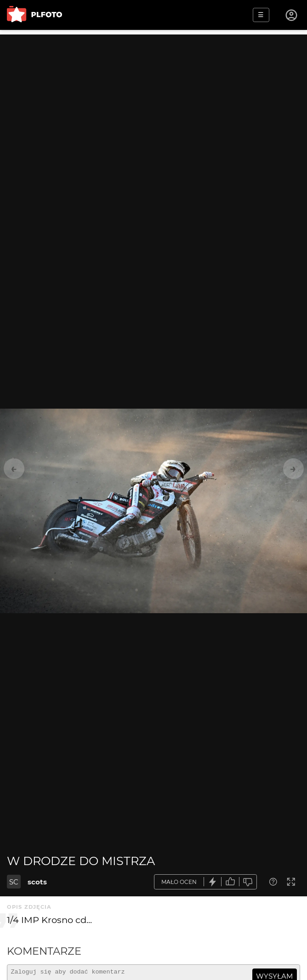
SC (14, 882)
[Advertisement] (153, 99)
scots (37, 882)
